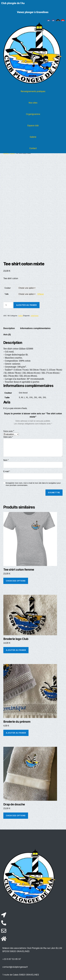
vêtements (35, 316)
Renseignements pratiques (33, 91)
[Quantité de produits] (8, 305)
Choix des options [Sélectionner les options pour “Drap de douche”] (16, 816)
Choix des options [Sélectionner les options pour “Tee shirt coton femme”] (16, 581)
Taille (7, 294)
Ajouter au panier (26, 305)
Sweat (21, 316)
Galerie (33, 137)
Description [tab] (9, 328)
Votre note (9, 431)
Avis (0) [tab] (7, 335)
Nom (6, 460)
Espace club (33, 125)
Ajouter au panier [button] (16, 650)
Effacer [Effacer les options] (41, 294)
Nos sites (33, 103)
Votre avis (8, 437)
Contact (33, 148)
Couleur (8, 288)
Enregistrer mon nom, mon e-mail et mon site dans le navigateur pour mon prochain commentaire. (33, 484)
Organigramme (33, 114)
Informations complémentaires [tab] (35, 328)
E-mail (7, 471)
